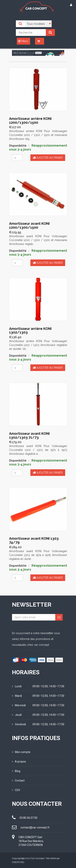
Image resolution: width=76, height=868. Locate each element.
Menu (23, 41)
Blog (16, 771)
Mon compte (21, 752)
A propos (19, 762)
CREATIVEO (18, 862)
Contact (18, 781)
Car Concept (38, 858)
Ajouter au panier (48, 158)
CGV (16, 790)
